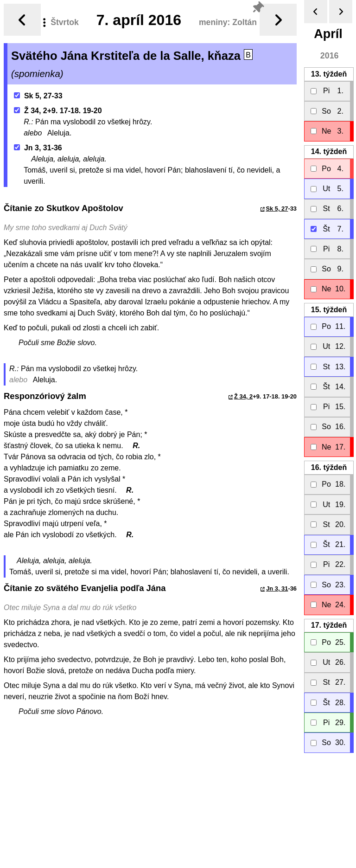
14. (329, 151)
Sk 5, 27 (277, 209)
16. (329, 467)
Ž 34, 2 (243, 396)
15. (329, 310)
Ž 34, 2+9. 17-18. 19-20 (58, 111)
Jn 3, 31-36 (38, 148)
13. (329, 74)
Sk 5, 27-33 (38, 96)
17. (329, 625)
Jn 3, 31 (277, 588)
